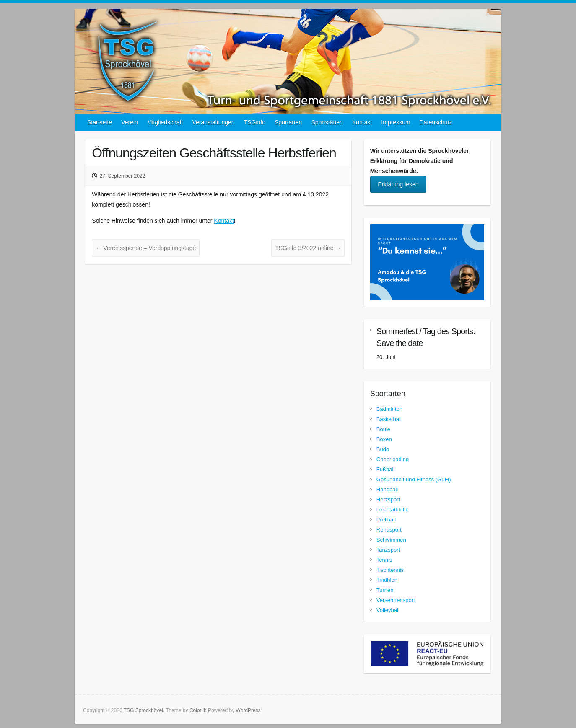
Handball (387, 489)
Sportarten (288, 122)
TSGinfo (255, 122)
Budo (383, 449)
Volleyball (388, 610)
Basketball (389, 419)
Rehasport (389, 530)
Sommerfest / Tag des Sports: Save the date (426, 337)
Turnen (385, 590)
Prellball (386, 520)
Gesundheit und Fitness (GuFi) (414, 479)
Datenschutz (436, 122)
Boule (383, 429)
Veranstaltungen (213, 122)
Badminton (389, 409)
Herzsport (388, 500)
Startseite (100, 122)
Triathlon (387, 580)
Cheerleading (393, 459)
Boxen (384, 439)
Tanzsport (388, 550)
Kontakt (362, 122)
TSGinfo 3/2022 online (308, 248)
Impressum (396, 122)
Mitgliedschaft (165, 122)
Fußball (385, 469)
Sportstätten (327, 122)
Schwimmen (391, 540)
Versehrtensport (396, 600)
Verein (130, 122)
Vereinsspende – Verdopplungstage (146, 248)
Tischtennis (390, 570)
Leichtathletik (392, 510)
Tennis (384, 560)
